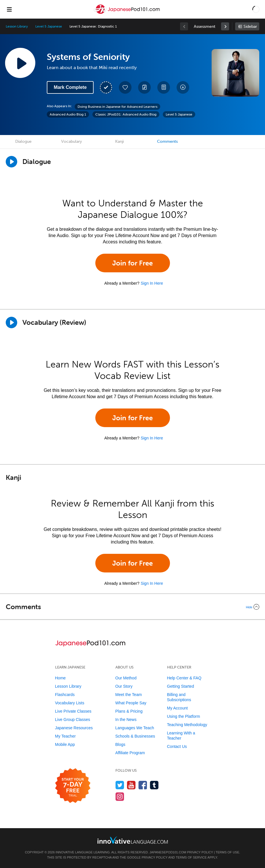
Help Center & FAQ (184, 678)
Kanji (119, 141)
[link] (225, 26)
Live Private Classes (73, 711)
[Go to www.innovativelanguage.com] (133, 840)
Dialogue (23, 141)
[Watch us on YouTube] (131, 785)
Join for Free (132, 263)
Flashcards (65, 695)
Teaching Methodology (187, 725)
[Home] (127, 13)
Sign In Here (152, 283)
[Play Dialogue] (11, 162)
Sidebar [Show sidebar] (250, 27)
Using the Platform (184, 716)
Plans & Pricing (129, 711)
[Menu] (9, 9)
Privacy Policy (200, 852)
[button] (256, 9)
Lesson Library (17, 26)
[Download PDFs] (164, 87)
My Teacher (65, 736)
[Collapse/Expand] (132, 607)
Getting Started (181, 686)
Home (60, 678)
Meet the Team (129, 695)
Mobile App (65, 744)
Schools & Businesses (135, 736)
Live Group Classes (73, 720)
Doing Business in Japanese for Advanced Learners (117, 107)
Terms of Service (191, 857)
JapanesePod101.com (168, 852)
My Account (177, 708)
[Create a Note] (144, 87)
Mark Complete (70, 87)
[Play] (11, 322)
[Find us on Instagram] (120, 796)
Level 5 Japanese (49, 26)
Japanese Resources (74, 728)
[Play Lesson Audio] (20, 63)
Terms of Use (228, 852)
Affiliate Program (130, 753)
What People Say (131, 703)
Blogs (120, 744)
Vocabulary (71, 141)
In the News (126, 720)
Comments (167, 141)
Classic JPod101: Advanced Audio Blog (126, 114)
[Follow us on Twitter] (120, 785)
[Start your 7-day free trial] (73, 786)
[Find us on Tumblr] (154, 785)
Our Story (124, 686)
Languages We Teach (135, 728)
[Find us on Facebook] (143, 785)
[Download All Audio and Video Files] (183, 87)
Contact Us (177, 746)
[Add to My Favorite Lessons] (125, 87)
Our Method (126, 678)
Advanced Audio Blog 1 (68, 114)
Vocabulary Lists (70, 703)
